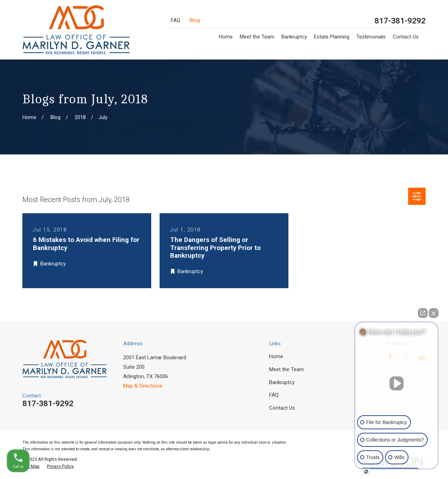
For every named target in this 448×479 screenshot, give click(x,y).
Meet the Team (286, 369)
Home (276, 356)
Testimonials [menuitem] (371, 37)
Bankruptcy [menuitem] (294, 37)
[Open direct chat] (423, 313)
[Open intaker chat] (366, 472)
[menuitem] (31, 466)
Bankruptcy (282, 382)
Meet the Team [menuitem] (257, 37)
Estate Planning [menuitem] (332, 37)
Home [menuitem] (226, 37)
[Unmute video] (397, 383)
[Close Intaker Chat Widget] (434, 313)
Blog (195, 20)
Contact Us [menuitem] (406, 37)
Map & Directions (143, 386)
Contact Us (282, 408)
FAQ (176, 20)
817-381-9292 (400, 21)
